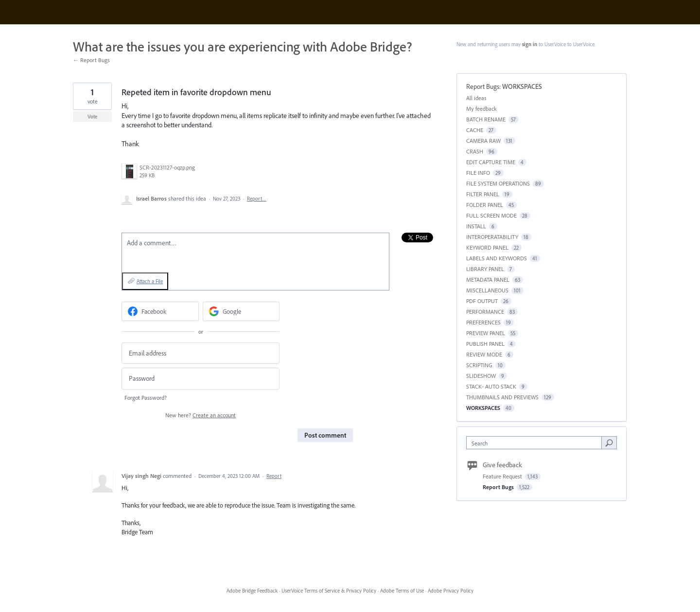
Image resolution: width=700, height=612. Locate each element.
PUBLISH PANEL (485, 344)
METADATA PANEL (488, 280)
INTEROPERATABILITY (492, 237)
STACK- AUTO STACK (491, 386)
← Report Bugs (91, 60)
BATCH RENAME (486, 119)
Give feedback (502, 465)
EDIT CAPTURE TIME (491, 162)
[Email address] (201, 353)
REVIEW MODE (484, 354)
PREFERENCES (483, 322)
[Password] (201, 379)
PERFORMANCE (485, 312)
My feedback (481, 109)
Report (274, 476)
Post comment (325, 435)
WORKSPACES (522, 86)
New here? (201, 415)
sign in (530, 44)
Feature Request (503, 476)
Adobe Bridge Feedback (252, 591)
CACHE (475, 130)
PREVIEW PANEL (486, 333)
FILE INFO (478, 173)
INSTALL (476, 226)
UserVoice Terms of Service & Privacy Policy (329, 591)
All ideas (476, 98)
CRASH (475, 151)
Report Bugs (483, 86)
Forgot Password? (146, 398)
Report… (257, 199)
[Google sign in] (241, 311)
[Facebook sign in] (160, 311)
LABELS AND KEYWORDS (497, 258)
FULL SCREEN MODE (491, 215)
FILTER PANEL (483, 194)
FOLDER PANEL (485, 205)
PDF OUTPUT (482, 301)
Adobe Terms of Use (402, 591)
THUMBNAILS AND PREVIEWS (502, 397)
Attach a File (150, 281)
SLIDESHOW (481, 376)
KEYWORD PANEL (487, 247)
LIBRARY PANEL (485, 269)
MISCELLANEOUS (487, 290)
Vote (93, 117)
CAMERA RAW (483, 141)
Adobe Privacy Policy (451, 591)
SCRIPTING (479, 365)
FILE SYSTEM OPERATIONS (498, 183)
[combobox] (536, 443)
